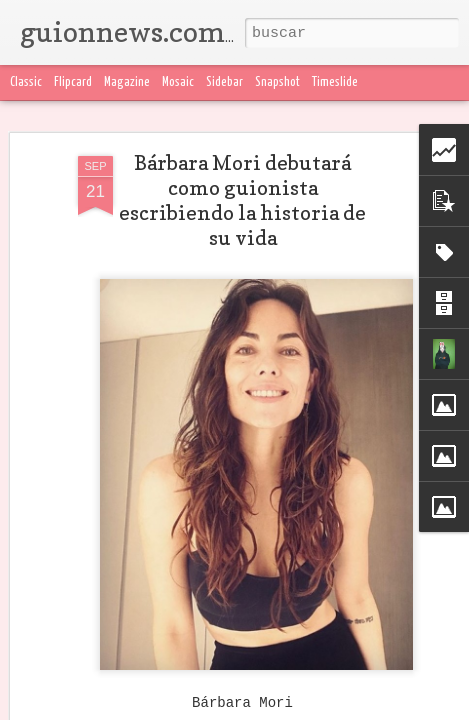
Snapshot (277, 82)
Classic (26, 82)
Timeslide (335, 82)
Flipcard (73, 82)
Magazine (127, 82)
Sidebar (224, 82)
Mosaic (178, 82)
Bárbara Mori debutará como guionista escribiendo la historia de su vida (242, 200)
